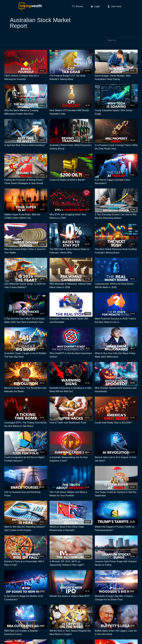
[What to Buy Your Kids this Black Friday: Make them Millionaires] (116, 355)
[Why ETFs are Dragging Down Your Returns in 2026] (71, 216)
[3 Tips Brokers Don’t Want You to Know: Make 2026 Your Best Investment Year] (26, 320)
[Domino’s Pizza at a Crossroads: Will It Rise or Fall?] (26, 563)
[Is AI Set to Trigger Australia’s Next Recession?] (116, 182)
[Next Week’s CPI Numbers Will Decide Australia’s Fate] (71, 112)
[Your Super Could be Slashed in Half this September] (116, 494)
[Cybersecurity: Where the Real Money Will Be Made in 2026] (116, 286)
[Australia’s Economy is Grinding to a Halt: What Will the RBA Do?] (71, 390)
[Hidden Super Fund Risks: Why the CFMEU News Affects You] (26, 216)
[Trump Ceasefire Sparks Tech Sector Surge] (116, 112)
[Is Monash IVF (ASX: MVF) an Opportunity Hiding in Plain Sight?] (71, 563)
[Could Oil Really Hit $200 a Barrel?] (71, 180)
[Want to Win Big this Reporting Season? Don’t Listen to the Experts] (26, 529)
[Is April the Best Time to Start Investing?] (26, 145)
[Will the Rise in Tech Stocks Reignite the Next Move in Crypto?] (71, 633)
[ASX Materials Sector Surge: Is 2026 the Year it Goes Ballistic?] (26, 286)
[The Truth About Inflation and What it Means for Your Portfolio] (71, 494)
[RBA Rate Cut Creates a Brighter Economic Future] (26, 633)
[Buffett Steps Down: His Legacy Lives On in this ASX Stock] (116, 633)
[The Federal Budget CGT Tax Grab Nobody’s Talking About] (71, 77)
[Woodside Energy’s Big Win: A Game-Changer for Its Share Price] (116, 598)
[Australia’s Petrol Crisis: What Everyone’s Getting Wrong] (71, 147)
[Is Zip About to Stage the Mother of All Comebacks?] (26, 598)
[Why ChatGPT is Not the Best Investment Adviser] (71, 355)
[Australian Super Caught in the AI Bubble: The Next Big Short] (26, 355)
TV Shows (77, 6)
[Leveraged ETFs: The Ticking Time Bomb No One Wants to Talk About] (26, 424)
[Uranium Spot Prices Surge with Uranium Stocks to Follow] (116, 563)
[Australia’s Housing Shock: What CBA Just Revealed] (71, 320)
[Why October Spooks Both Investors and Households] (116, 390)
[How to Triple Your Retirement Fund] (71, 423)
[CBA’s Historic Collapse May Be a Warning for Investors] (26, 77)
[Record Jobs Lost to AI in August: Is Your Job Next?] (116, 459)
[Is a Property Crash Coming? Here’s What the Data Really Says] (116, 147)
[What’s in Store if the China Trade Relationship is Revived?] (71, 529)
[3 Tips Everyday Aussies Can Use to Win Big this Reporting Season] (116, 216)
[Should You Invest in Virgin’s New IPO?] (71, 596)
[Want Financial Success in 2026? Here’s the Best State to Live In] (116, 320)
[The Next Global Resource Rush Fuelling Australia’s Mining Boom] (116, 251)
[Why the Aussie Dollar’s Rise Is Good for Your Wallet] (26, 251)
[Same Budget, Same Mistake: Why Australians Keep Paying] (116, 77)
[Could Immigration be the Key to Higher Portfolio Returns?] (26, 459)
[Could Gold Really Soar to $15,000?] (116, 423)
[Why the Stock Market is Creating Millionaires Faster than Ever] (26, 112)
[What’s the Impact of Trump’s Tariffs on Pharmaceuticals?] (116, 529)
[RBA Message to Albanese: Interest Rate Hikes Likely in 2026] (71, 286)
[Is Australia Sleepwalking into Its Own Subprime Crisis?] (71, 459)
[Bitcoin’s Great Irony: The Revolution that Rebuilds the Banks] (26, 390)
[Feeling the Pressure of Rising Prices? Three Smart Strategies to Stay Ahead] (26, 182)
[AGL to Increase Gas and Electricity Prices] (26, 494)
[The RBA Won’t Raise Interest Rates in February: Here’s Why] (71, 251)
